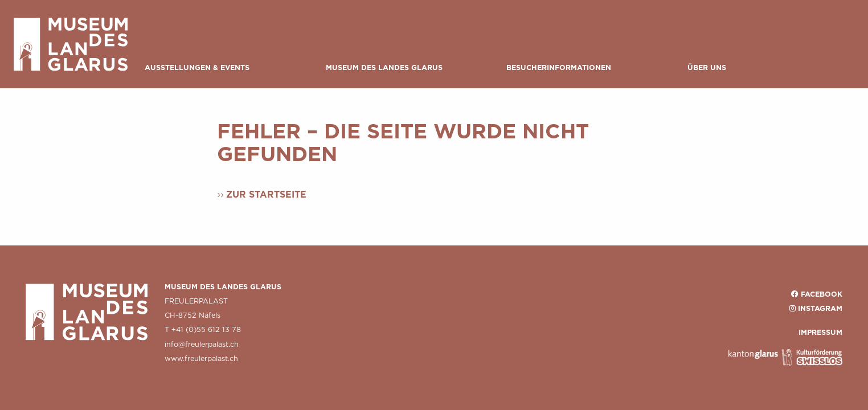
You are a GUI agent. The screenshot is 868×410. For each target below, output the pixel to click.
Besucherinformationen (559, 67)
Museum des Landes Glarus (384, 67)
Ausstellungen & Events (197, 67)
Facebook (822, 294)
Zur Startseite (266, 194)
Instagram (820, 308)
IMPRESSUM (820, 332)
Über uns (707, 67)
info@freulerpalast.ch (202, 344)
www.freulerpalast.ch (201, 358)
